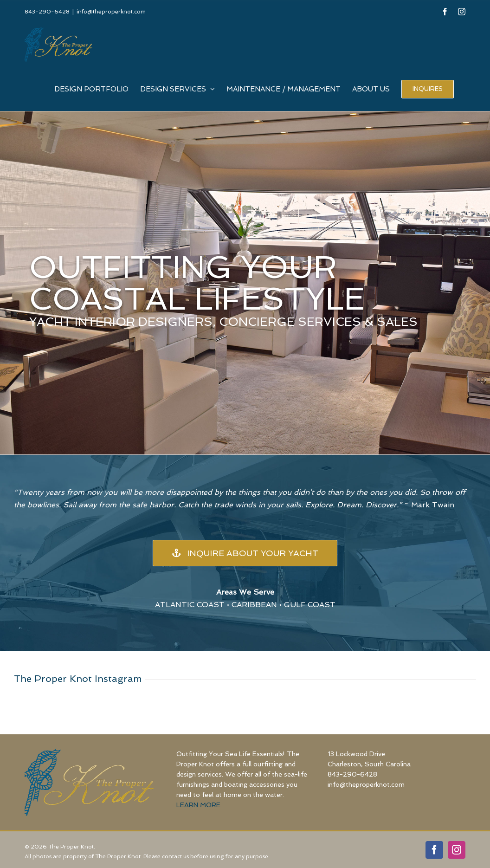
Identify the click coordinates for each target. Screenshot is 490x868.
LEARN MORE (198, 805)
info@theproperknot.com (111, 12)
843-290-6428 (352, 774)
